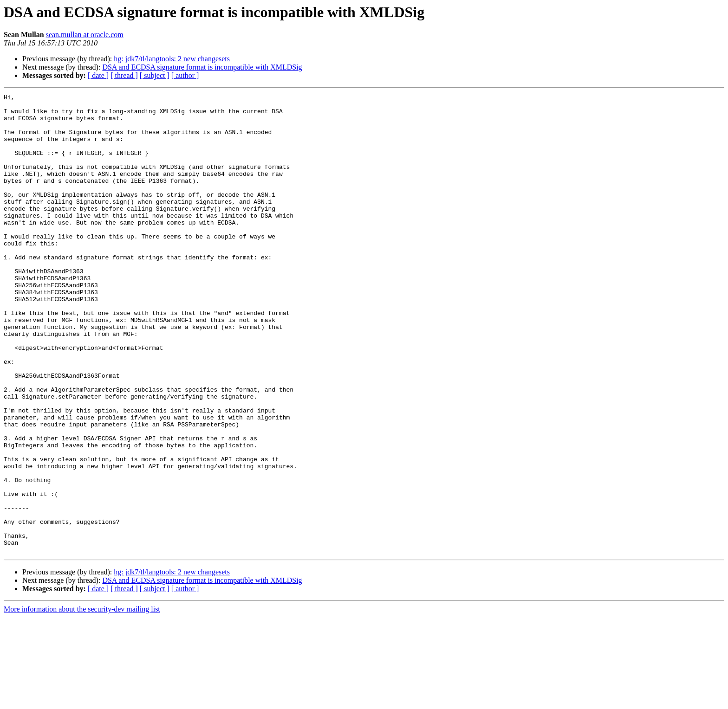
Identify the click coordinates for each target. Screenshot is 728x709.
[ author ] (185, 75)
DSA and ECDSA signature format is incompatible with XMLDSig (202, 67)
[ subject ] (155, 75)
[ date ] (98, 75)
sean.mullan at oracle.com (85, 35)
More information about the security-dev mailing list (82, 701)
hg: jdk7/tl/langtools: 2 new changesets (172, 59)
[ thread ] (124, 75)
